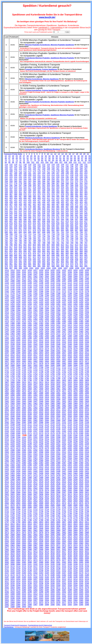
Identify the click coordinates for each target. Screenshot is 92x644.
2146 (58, 429)
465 (48, 205)
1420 (24, 327)
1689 (18, 365)
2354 (47, 459)
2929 (76, 539)
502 (53, 209)
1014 (18, 270)
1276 (58, 306)
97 (17, 162)
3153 (70, 571)
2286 (87, 448)
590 (44, 220)
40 (71, 156)
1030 (24, 272)
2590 (24, 492)
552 (34, 215)
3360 (53, 600)
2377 (7, 463)
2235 (53, 442)
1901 (30, 395)
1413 (70, 325)
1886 (30, 393)
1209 (18, 298)
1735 (24, 372)
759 (77, 239)
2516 (30, 482)
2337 (35, 456)
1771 (58, 376)
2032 (7, 414)
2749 (76, 514)
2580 (53, 490)
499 (39, 209)
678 (34, 230)
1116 (87, 283)
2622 (35, 497)
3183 (70, 575)
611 (58, 222)
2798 (13, 522)
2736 (87, 511)
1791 (87, 378)
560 (72, 215)
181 (67, 171)
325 (67, 188)
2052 (35, 416)
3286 (58, 590)
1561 (58, 346)
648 (62, 226)
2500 (24, 480)
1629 (18, 357)
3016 (58, 552)
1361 (30, 319)
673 (11, 230)
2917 (7, 539)
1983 (70, 406)
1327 (7, 315)
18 (77, 154)
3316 (58, 594)
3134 (47, 569)
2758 (41, 516)
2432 (64, 469)
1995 (53, 408)
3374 (47, 602)
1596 (87, 351)
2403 (70, 465)
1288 (41, 308)
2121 (87, 425)
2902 (7, 537)
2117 (64, 425)
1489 (76, 336)
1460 (81, 332)
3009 (18, 552)
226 (25, 177)
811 (67, 245)
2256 (87, 444)
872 (16, 253)
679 (39, 230)
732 (34, 236)
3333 (70, 596)
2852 (64, 528)
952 (53, 262)
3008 (13, 552)
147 (77, 167)
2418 (70, 467)
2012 (64, 410)
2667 (35, 503)
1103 (13, 283)
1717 (7, 370)
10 (48, 154)
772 (53, 241)
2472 (35, 476)
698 (44, 232)
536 (44, 213)
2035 (24, 414)
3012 (35, 552)
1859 (47, 389)
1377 (35, 321)
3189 (18, 577)
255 (77, 179)
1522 (7, 342)
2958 (70, 543)
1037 (64, 272)
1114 (76, 283)
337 (39, 190)
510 (6, 211)
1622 (64, 355)
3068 (13, 560)
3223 (41, 581)
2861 (30, 531)
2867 (64, 531)
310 (81, 186)
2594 (47, 492)
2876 (30, 533)
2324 (47, 454)
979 (11, 266)
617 (86, 222)
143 (58, 167)
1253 (13, 304)
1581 (87, 349)
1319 (47, 313)
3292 (7, 592)
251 (58, 179)
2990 (81, 547)
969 (48, 264)
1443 (70, 330)
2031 (87, 412)
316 (25, 188)
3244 (76, 583)
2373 (70, 461)
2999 (47, 550)
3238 (41, 583)
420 (6, 200)
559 (67, 215)
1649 (47, 359)
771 (48, 241)
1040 (81, 272)
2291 (30, 450)
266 (44, 181)
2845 (24, 528)
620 (16, 224)
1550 (81, 344)
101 (33, 162)
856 (25, 251)
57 (46, 158)
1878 (70, 391)
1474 (76, 334)
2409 (18, 467)
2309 (47, 452)
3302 (64, 592)
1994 (47, 408)
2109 (18, 425)
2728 (41, 511)
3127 (7, 569)
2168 (13, 433)
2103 (70, 423)
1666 (58, 361)
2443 (41, 471)
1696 (58, 365)
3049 (76, 556)
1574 (47, 349)
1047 (35, 275)
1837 (7, 387)
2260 (24, 446)
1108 (41, 283)
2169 (18, 433)
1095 (53, 281)
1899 (18, 395)
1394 (47, 323)
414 (62, 198)
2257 (7, 446)
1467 (35, 334)
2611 (58, 495)
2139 (18, 429)
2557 (7, 488)
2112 (35, 425)
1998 (70, 408)
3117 (35, 566)
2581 (58, 490)
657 (20, 228)
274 (81, 181)
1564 (76, 346)
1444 (76, 330)
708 (6, 234)
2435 (81, 469)
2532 (35, 484)
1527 (35, 342)
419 (86, 198)
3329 (47, 596)
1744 (76, 372)
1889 (47, 393)
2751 (87, 514)
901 (67, 255)
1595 (81, 351)
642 (34, 226)
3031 (58, 554)
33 (46, 156)
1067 (64, 277)
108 (66, 162)
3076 (58, 560)
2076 (87, 418)
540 (62, 213)
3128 (13, 569)
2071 (58, 418)
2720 (81, 509)
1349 (47, 317)
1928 (13, 399)
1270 (24, 306)
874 (25, 253)
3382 (7, 605)
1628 (13, 357)
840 (34, 249)
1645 (24, 359)
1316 (30, 313)
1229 (47, 300)
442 (25, 203)
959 (86, 262)
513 (20, 211)
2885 (81, 533)
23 (9, 156)
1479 (18, 336)
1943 (13, 401)
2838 (70, 526)
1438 (41, 330)
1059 (18, 277)
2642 (64, 499)
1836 (87, 385)
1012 (7, 270)
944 (16, 262)
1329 (18, 315)
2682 (35, 505)
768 (34, 241)
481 (39, 207)
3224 (47, 581)
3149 (47, 571)
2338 (41, 456)
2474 (47, 476)
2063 (13, 418)
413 (58, 198)
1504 (76, 338)
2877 (35, 533)
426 (34, 200)
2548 (41, 486)
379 (67, 194)
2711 (30, 509)
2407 (7, 467)
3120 (53, 566)
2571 (87, 488)
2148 (70, 429)
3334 (76, 596)
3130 (24, 569)
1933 (41, 399)
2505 (53, 480)
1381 (58, 321)
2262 (35, 446)
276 (6, 184)
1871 (30, 391)
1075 (24, 279)
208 (25, 175)
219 (77, 175)
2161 (58, 431)
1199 (47, 296)
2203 (41, 437)
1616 (30, 355)
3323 (13, 596)
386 (16, 196)
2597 (64, 492)
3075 (53, 560)
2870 (81, 531)
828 (62, 247)
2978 (13, 547)
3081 (87, 560)
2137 (7, 429)
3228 (70, 581)
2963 (13, 545)
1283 (13, 308)
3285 (53, 590)
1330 (24, 315)
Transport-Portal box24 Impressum (15, 625)
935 (58, 260)
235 (67, 177)
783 (20, 243)
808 (53, 245)
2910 (53, 537)
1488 (70, 336)
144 (62, 167)
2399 (47, 465)
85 (60, 160)
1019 (47, 270)
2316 (87, 452)
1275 (53, 306)
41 (75, 156)
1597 (7, 353)
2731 (58, 511)
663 (48, 228)
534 (34, 213)
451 (67, 203)
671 (86, 228)
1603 (41, 353)
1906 (58, 395)
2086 (58, 420)
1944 (18, 401)
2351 (30, 459)
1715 (81, 368)
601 (11, 222)
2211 (87, 437)
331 (11, 190)
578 (72, 217)
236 (72, 177)
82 (49, 160)
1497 (35, 338)
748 (25, 239)
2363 (13, 461)
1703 (13, 368)
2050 (24, 416)
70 (6, 160)
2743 (41, 514)
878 (44, 253)
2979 (18, 547)
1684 (76, 363)
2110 (24, 425)
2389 (76, 463)
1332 (35, 315)
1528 (41, 342)
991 (67, 266)
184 (81, 171)
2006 (30, 410)
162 (62, 169)
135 (20, 167)
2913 (70, 537)
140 (44, 167)
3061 (58, 558)
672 (6, 230)
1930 (24, 399)
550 (25, 215)
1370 (81, 319)
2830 (24, 526)
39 (68, 156)
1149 (18, 289)
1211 (30, 298)
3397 (7, 607)
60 (57, 158)
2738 (13, 514)
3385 (24, 605)
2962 (7, 545)
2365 (24, 461)
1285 (24, 308)
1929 (18, 399)
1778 (13, 378)
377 (58, 194)
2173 (41, 433)
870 (6, 253)
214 (53, 175)
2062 (7, 418)
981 (20, 266)
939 (77, 260)
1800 (53, 380)
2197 (7, 437)
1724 (47, 370)
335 (30, 190)
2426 (30, 469)
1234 (76, 300)
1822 (7, 385)
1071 (87, 277)
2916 (87, 537)
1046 (30, 275)
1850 (81, 387)
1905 (53, 395)
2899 (76, 535)
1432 (7, 330)
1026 (87, 270)
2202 (35, 437)
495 (20, 209)
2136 (87, 427)
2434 (76, 469)
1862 (64, 389)
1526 (30, 342)
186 (6, 173)
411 (48, 198)
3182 (64, 575)
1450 (24, 332)
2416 (58, 467)
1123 (41, 285)
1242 (35, 302)
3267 (35, 588)
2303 (13, 452)
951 (48, 262)
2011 (58, 410)
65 (75, 158)
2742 (35, 514)
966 (34, 264)
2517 (35, 482)
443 (30, 203)
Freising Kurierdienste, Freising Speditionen (41, 69)
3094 (76, 562)
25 (17, 156)
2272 (7, 448)
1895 (81, 393)
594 (62, 220)
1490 (81, 336)
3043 (41, 556)
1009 (77, 268)
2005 (24, 410)
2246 (30, 444)
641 (30, 226)
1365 (53, 319)
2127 (35, 427)
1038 (70, 272)
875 (30, 253)
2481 (87, 476)
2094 (18, 423)
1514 (47, 340)
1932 (35, 399)
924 (6, 260)
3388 (41, 605)
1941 (87, 399)
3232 (7, 583)
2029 (76, 412)
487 (67, 207)
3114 (18, 566)
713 (30, 234)
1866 (87, 389)
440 (16, 203)
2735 (81, 511)
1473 (70, 334)
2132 (64, 427)
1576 (58, 349)
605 (30, 222)
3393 (70, 605)
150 (6, 169)
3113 (13, 566)
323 (58, 188)
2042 (64, 414)
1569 (18, 349)
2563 (41, 488)
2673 (70, 503)
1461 (87, 332)
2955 (53, 543)
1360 (24, 319)
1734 (18, 372)
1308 (70, 310)
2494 (76, 478)
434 (72, 200)
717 (48, 234)
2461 (58, 473)
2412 (35, 467)
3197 (64, 577)
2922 (35, 539)
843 (48, 249)
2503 (41, 480)
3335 (81, 596)
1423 (41, 327)
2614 (76, 495)
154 (25, 169)
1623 (70, 355)
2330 (81, 454)
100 (28, 162)
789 (48, 243)
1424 (47, 327)
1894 (76, 393)
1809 (18, 382)
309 (77, 186)
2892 (35, 535)
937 (67, 260)
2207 (64, 437)
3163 (41, 573)
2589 (18, 492)
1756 (58, 374)
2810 (81, 522)
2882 (64, 533)
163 (67, 169)
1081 (58, 279)
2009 (47, 410)
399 (77, 196)
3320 (81, 594)
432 (62, 200)
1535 (81, 342)
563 (86, 215)
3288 (70, 590)
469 (67, 205)
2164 (76, 431)
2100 (53, 423)
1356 (87, 317)
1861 (58, 389)
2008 (41, 410)
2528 (13, 484)
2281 (58, 448)
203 (86, 173)
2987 (64, 547)
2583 (70, 490)
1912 (7, 397)
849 (77, 249)
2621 (30, 497)
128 (72, 164)
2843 (13, 528)
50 (20, 158)
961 (11, 264)
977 (86, 264)
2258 (13, 446)
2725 (24, 511)
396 (62, 196)
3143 (13, 571)
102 (37, 162)
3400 (24, 607)
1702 (7, 368)
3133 (41, 569)
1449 (18, 332)
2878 (41, 533)
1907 (64, 395)
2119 (76, 425)
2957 (64, 543)
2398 (41, 465)
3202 (7, 579)
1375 (24, 321)
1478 (13, 336)
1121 (30, 285)
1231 (58, 300)
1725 (53, 370)
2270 (81, 446)
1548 (70, 344)
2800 (24, 522)
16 (70, 154)
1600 (24, 353)
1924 (76, 397)
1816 (58, 382)
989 (58, 266)
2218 (41, 440)
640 (25, 226)
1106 (30, 283)
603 (20, 222)
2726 (30, 511)
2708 (13, 509)
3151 (58, 571)
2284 (76, 448)
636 (6, 226)
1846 (58, 387)
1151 (30, 289)
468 (62, 205)
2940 (53, 541)
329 (86, 188)
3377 (64, 602)
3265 (24, 588)
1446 (87, 330)
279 (20, 184)
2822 (64, 524)
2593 (41, 492)
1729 (76, 370)
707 (86, 232)
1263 (70, 304)
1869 (18, 391)
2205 (53, 437)
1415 (81, 325)
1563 (70, 346)
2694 (18, 507)
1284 (18, 308)
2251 (58, 444)
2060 (81, 416)
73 (17, 160)
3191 (30, 577)
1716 (87, 368)
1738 (41, 372)
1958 (13, 404)
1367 (64, 319)
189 (20, 173)
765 (20, 241)
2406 (87, 465)
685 (67, 230)
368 (16, 194)
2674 (76, 503)
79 (39, 160)
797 (86, 243)
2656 (58, 501)
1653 (70, 359)
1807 (7, 382)
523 (67, 211)
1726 (58, 370)
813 (77, 245)
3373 (41, 602)
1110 (53, 283)
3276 (87, 588)
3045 (53, 556)
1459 (76, 332)
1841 (30, 387)
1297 (7, 310)
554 (44, 215)
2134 (76, 427)
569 (30, 217)
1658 (13, 361)
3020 (81, 552)
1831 (58, 385)
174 (34, 171)
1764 (18, 376)
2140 (24, 429)
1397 (64, 323)
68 (86, 158)
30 (35, 156)
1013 (13, 270)
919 (67, 258)
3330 (53, 596)
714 (34, 234)
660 (34, 228)
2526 (87, 482)
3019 (76, 552)
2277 (35, 448)
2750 (81, 514)
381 (77, 194)
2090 (81, 420)
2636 (30, 499)
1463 (13, 334)
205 (11, 175)
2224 (76, 440)
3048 (70, 556)
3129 (18, 569)
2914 (76, 537)
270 (62, 181)
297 (20, 186)
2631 (87, 497)
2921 (30, 539)
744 (6, 239)
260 (16, 181)
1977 (35, 406)
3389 (47, 605)
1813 (41, 382)
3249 (18, 586)
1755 (53, 374)
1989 (18, 408)
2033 (13, 414)
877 (39, 253)
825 (48, 247)
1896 (87, 393)
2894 (47, 535)
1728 (70, 370)
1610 (81, 353)
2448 (70, 471)
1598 (13, 353)
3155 (81, 571)
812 (72, 245)
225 (20, 177)
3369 (18, 602)
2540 (81, 484)
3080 (81, 560)
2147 (64, 429)
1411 (58, 325)
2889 (18, 535)
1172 (64, 291)
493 (11, 209)
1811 (30, 382)
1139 (47, 287)
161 (58, 169)
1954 (76, 401)
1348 (41, 317)
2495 (81, 478)
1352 (64, 317)
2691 (87, 505)
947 (30, 262)
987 (48, 266)
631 (67, 224)
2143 (41, 429)
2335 (24, 456)
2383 (41, 463)
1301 (30, 310)
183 (77, 171)
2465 (81, 473)
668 (72, 228)
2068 (41, 418)
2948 (13, 543)
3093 (70, 562)
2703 (70, 507)
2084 (47, 420)
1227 (35, 300)
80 (42, 160)
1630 (24, 357)
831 (77, 247)
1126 (58, 285)
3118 (41, 566)
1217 (64, 298)
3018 (70, 552)
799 (11, 245)
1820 (81, 382)
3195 (53, 577)
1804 (76, 380)
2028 (70, 412)
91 (82, 160)
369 (20, 194)
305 (58, 186)
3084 (18, 562)
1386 (87, 321)
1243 (41, 302)
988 (53, 266)
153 (20, 169)
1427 (64, 327)
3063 (70, 558)
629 (58, 224)
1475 (81, 334)
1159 (76, 289)
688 (81, 230)
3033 (70, 554)
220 (81, 175)
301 (39, 186)
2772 (35, 518)
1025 (81, 270)
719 (58, 234)
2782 (7, 520)
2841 (87, 526)
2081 (30, 420)
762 (6, 241)
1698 (70, 365)
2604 (18, 495)
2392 (7, 465)
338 (44, 190)
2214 (18, 440)
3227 (64, 581)
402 (6, 198)
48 (13, 158)
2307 (35, 452)
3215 (81, 579)
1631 (30, 357)
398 (72, 196)
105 (51, 162)
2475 (53, 476)
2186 (30, 435)
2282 (64, 448)
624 (34, 224)
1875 (53, 391)
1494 (18, 338)
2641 (58, 499)
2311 (58, 452)
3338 (13, 598)
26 (20, 156)
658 (25, 228)
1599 (18, 353)
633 (77, 224)
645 (48, 226)
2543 (13, 486)
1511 (30, 340)
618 (6, 224)
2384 (47, 463)
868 (81, 251)
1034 (47, 272)
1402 (7, 325)
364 (81, 192)
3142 (7, 571)
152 (16, 169)
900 (62, 255)
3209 (47, 579)
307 (67, 186)
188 (16, 173)
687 (77, 230)
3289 (76, 590)
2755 (24, 516)
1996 (58, 408)
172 (25, 171)
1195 (24, 296)
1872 (35, 391)
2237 (64, 442)
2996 (30, 550)
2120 (81, 425)
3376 (58, 602)
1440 (53, 330)
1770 (53, 376)
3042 (35, 556)
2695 (24, 507)
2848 (41, 528)
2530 (24, 484)
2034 (18, 414)
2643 (70, 499)
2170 (24, 433)
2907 (35, 537)
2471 (30, 476)
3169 (76, 573)
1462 (7, 334)
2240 (81, 442)
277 (11, 184)
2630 (81, 497)
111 (80, 162)
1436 (30, 330)
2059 (76, 416)
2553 (70, 486)
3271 (58, 588)
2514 (18, 482)
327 (77, 188)
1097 (64, 281)
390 (34, 196)
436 (81, 200)
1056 (87, 275)
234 (62, 177)
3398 (13, 607)
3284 (47, 590)
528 (6, 213)
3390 (53, 605)
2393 (13, 465)
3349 (76, 598)
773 (58, 241)
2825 (81, 524)
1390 (24, 323)
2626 (58, 497)
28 (28, 156)
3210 (53, 579)
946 (25, 262)
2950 (24, 543)
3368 (13, 602)
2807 (64, 522)
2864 (47, 531)
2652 (35, 501)
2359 (76, 459)
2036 (30, 414)
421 (11, 200)
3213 (70, 579)
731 (30, 236)
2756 (30, 516)
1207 (7, 298)
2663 (13, 503)
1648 (41, 359)
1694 (47, 365)
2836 (58, 526)
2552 (64, 486)
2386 (58, 463)
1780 (24, 378)
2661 (87, 501)
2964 (18, 545)
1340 (81, 315)
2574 (18, 490)
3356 (30, 600)
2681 (30, 505)
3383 (13, 605)
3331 (58, 596)
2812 (7, 524)
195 (48, 173)
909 (20, 258)
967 (39, 264)
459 (20, 205)
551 (30, 215)
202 (81, 173)
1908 (70, 395)
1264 (76, 304)
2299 (76, 450)
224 (16, 177)
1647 (35, 359)
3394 (76, 605)
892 (25, 255)
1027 (7, 272)
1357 (7, 319)
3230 (81, 581)
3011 (30, 552)
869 (86, 251)
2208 (70, 437)
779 (86, 241)
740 (72, 236)
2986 (58, 547)
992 (72, 266)
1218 (70, 298)
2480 (81, 476)
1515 (53, 340)
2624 (47, 497)
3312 (35, 594)
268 (53, 181)
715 (39, 234)
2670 (53, 503)
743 (86, 236)
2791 (58, 520)
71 (9, 160)
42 (79, 156)
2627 (64, 497)
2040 (53, 414)
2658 (70, 501)
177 (48, 171)
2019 (18, 412)
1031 (30, 272)
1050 (53, 275)
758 (72, 239)
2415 (53, 467)
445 (39, 203)
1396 (58, 323)
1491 (87, 336)
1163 (13, 291)
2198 (13, 437)
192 (34, 173)
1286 (30, 308)
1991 (30, 408)
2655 (53, 501)
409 (39, 198)
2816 (30, 524)
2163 (70, 431)
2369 (47, 461)
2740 (24, 514)
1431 (87, 327)
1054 (76, 275)
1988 (13, 408)
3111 (87, 564)
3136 (58, 569)
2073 (70, 418)
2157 (35, 431)
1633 (41, 357)
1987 (7, 408)
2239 (76, 442)
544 (81, 213)
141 (48, 167)
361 (67, 192)
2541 (87, 484)
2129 (47, 427)
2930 (81, 539)
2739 (18, 514)
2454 (18, 473)
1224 (18, 300)
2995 (24, 550)
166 (81, 169)
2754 (18, 516)
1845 (53, 387)
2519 (47, 482)
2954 (47, 543)
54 (35, 158)
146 (72, 167)
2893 (41, 535)
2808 (70, 522)
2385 (53, 463)
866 (72, 251)
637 (11, 226)
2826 (87, 524)
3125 (81, 566)
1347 (35, 317)
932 (44, 260)
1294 (76, 308)
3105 (53, 564)
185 (86, 171)
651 (77, 226)
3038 (13, 556)
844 (53, 249)
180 (62, 171)
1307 (64, 310)
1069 (76, 277)
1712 (64, 368)
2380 (24, 463)
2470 (24, 476)
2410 (24, 467)
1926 (87, 397)
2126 (30, 427)
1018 (41, 270)
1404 (18, 325)
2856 (87, 528)
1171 (58, 291)
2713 (41, 509)
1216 (58, 298)
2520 (53, 482)
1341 (87, 315)
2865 (53, 531)
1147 (7, 289)
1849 (76, 387)
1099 (76, 281)
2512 (7, 482)
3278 (13, 590)
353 (30, 192)
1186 (58, 294)
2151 (87, 429)
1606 (58, 353)
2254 (76, 444)
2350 (24, 459)
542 (72, 213)
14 (63, 154)
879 (48, 253)
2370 (53, 461)
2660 (81, 501)
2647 (7, 501)
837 (20, 249)
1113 (70, 283)
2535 (53, 484)
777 (77, 241)
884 (72, 253)
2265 (53, 446)
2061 (87, 416)
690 (6, 232)
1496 (30, 338)
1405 (24, 325)
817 (11, 247)
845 (58, 249)
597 (77, 220)
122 (44, 164)
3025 (24, 554)
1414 (76, 325)
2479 (76, 476)
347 (86, 190)
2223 (70, 440)
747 (20, 239)
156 (34, 169)
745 (11, 239)
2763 (70, 516)
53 (31, 158)
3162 (35, 573)
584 (16, 220)
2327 (64, 454)
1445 (81, 330)
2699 (47, 507)
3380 (81, 602)
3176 (30, 575)
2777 (64, 518)
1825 (24, 385)
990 (62, 266)
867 (77, 251)
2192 (64, 435)
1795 (24, 380)
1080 (53, 279)
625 (39, 224)
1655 (81, 359)
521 (58, 211)
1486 (58, 336)
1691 (30, 365)
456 (6, 205)
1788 (70, 378)
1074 (18, 279)
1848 (70, 387)
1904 (47, 395)
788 (44, 243)
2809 (76, 522)
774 (62, 241)
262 (25, 181)
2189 (47, 435)
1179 (18, 294)
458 (16, 205)
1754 (47, 374)
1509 (18, 340)
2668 (41, 503)
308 (72, 186)
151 (11, 169)
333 (20, 190)
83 (53, 160)
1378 (41, 321)
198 (62, 173)
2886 (87, 533)
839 (30, 249)
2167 (7, 433)
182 (72, 171)
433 (67, 200)
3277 (7, 590)
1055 (81, 275)
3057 (35, 558)
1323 (70, 313)
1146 (87, 287)
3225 (53, 581)
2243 (13, 444)
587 (30, 220)
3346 (58, 598)
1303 (41, 310)
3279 (18, 590)
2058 (70, 416)
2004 (18, 410)
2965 (24, 545)
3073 (41, 560)
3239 (47, 583)
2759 (47, 516)
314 (16, 188)
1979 (47, 406)
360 (62, 192)
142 (53, 167)
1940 (81, 399)
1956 (87, 401)
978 (6, 266)
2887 (7, 535)
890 (16, 255)
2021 (30, 412)
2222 (64, 440)
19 (81, 154)
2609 (47, 495)
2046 (87, 414)
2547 (35, 486)
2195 (81, 435)
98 (20, 162)
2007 (35, 410)
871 (11, 253)
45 (90, 156)
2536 (58, 484)
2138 (13, 429)
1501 (58, 338)
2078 (13, 420)
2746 (58, 514)
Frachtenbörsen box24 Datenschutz (40, 625)
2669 (47, 503)
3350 (81, 598)
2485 (24, 478)
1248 (70, 302)
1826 (30, 385)
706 (81, 232)
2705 (81, 507)
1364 (47, 319)
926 (16, 260)
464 (44, 205)
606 (34, 222)
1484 (47, 336)
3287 (64, 590)
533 (30, 213)
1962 (35, 404)
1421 (30, 327)
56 (42, 158)
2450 (81, 471)
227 (30, 177)
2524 (76, 482)
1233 (70, 300)
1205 (81, 296)
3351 (87, 598)
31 (39, 156)
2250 (53, 444)
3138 (70, 569)
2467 (7, 476)
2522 (64, 482)
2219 (47, 440)
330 (6, 190)
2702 (64, 507)
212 (44, 175)
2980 (24, 547)
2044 (76, 414)
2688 (70, 505)
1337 (64, 315)
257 (86, 179)
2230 (24, 442)
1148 (13, 289)
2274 (18, 448)
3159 (18, 573)
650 (72, 226)
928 (25, 260)
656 (16, 228)
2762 (64, 516)
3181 (58, 575)
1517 (64, 340)
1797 (35, 380)
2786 (30, 520)
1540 (24, 344)
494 (16, 209)
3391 (58, 605)
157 (39, 169)
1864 (76, 389)
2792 (64, 520)
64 (71, 158)
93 (90, 160)
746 (16, 239)
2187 (35, 435)
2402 (64, 465)
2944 (76, 541)
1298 (13, 310)
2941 (58, 541)
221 (86, 175)
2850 (53, 528)
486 (62, 207)
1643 (13, 359)
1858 (41, 389)
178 (53, 171)
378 (62, 194)
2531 (30, 484)
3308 (13, 594)
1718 (13, 370)
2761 (58, 516)
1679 (47, 363)
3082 (7, 562)
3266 (30, 588)
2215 (24, 440)
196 (53, 173)
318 (34, 188)
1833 (70, 385)
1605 (53, 353)
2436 (87, 469)
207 (20, 175)
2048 (13, 416)
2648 (13, 501)
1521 (87, 340)
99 (24, 162)
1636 (58, 357)
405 (20, 198)
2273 (13, 448)
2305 (24, 452)
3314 (47, 594)
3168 (70, 573)
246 (34, 179)
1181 (30, 294)
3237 (35, 583)
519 (48, 211)
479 (30, 207)
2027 (64, 412)
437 (86, 200)
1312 (7, 313)
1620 (53, 355)
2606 (30, 495)
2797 (7, 522)
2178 (70, 433)
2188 (41, 435)
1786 (58, 378)
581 (86, 217)
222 (6, 177)
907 (11, 258)
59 (53, 158)
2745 (53, 514)
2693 (13, 507)
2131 (58, 427)
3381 (87, 602)
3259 (76, 586)
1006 (60, 268)
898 (53, 255)
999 (20, 268)
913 (39, 258)
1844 (47, 387)
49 (17, 158)
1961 (30, 404)
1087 (7, 281)
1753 (41, 374)
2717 (64, 509)
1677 (35, 363)
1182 (35, 294)
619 (11, 224)
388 (25, 196)
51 (24, 158)
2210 (81, 437)
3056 (30, 558)
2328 (70, 454)
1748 (13, 374)
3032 (64, 554)
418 (81, 198)
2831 (30, 526)
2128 (41, 427)
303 (48, 186)
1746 (87, 372)
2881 (58, 533)
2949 (18, 543)
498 (34, 209)
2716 (58, 509)
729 (20, 236)
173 (30, 171)
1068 (70, 277)
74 (20, 160)
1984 (76, 406)
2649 (18, 501)
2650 (24, 501)
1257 (35, 304)
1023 (70, 270)
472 (81, 205)
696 (34, 232)
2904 (18, 537)
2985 (53, 547)
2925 (53, 539)
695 (30, 232)
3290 (81, 590)
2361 (87, 459)
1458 (70, 332)
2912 (64, 537)
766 (25, 241)
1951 (58, 401)
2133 (70, 427)
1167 (35, 291)
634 (81, 224)
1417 (7, 327)
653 (86, 226)
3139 (76, 569)
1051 (58, 275)
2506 (58, 480)
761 (86, 239)
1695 (53, 365)
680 (44, 230)
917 (58, 258)
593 (58, 220)
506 (72, 209)
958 (81, 262)
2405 (81, 465)
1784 (47, 378)
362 (72, 192)
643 (39, 226)
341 (58, 190)
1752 (35, 374)
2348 (13, 459)
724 (81, 234)
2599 (76, 492)
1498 (41, 338)
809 (58, 245)
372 (34, 194)
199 (67, 173)
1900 (24, 395)
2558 (13, 488)
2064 (18, 418)
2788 (41, 520)
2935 (24, 541)
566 (16, 217)
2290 (24, 450)
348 (6, 192)
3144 (18, 571)
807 (48, 245)
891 (20, 255)
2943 (70, 541)
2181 (87, 433)
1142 (64, 287)
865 (67, 251)
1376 (30, 321)
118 (25, 164)
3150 (53, 571)
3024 (18, 554)
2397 (35, 465)
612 (62, 222)
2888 (13, 535)
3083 (13, 562)
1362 (35, 319)
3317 (64, 594)
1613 (13, 355)
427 (39, 200)
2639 (47, 499)
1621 (58, 355)
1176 (87, 291)
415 (67, 198)
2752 (7, 516)
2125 (24, 427)
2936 (30, 541)
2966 (30, 545)
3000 (53, 550)
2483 (13, 478)
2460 (53, 473)
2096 (30, 423)
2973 (70, 545)
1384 (76, 321)
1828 (41, 385)
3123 (70, 566)
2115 (53, 425)
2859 (18, 531)
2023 (41, 412)
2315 (81, 452)
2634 (18, 499)
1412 (64, 325)
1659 (18, 361)
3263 (13, 588)
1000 (26, 268)
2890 (24, 535)
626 (44, 224)
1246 (58, 302)
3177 (35, 575)
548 (16, 215)
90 (79, 160)
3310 (24, 594)
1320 (53, 313)
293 (86, 184)
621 (20, 224)
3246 (87, 583)
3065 (81, 558)
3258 (70, 586)
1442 (64, 330)
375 (48, 194)
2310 (53, 452)
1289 (47, 308)
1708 (41, 368)
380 (72, 194)
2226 (87, 440)
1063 (41, 277)
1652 (64, 359)
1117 (7, 285)
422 (16, 200)
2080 (24, 420)
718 (53, 234)
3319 (76, 594)
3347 (64, 598)
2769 (18, 518)
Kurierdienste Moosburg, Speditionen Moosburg (43, 149)
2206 (58, 437)
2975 (81, 545)
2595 (53, 492)
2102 (64, 423)
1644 (18, 359)
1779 (18, 378)
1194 (18, 296)
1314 (18, 313)
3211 (58, 579)
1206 (87, 296)
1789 (76, 378)
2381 (30, 463)
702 (62, 232)
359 (58, 192)
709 (11, 234)
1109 (47, 283)
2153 (13, 431)
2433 (70, 469)
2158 (41, 431)
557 (58, 215)
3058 (41, 558)
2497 (7, 480)
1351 (58, 317)
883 (67, 253)
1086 (87, 279)
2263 (41, 446)
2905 (24, 537)
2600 (81, 492)
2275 (24, 448)
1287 (35, 308)
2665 (24, 503)
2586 (87, 490)
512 (16, 211)
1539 (18, 344)
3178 (41, 575)
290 (72, 184)
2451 (87, 471)
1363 (41, 319)
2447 (64, 471)
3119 (47, 566)
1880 (81, 391)
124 (53, 164)
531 (20, 213)
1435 (24, 330)
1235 (81, 300)
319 (39, 188)
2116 (58, 425)
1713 (70, 368)
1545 (53, 344)
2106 (87, 423)
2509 (76, 480)
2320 (24, 454)
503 (58, 209)
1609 (76, 353)
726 (6, 236)
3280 (24, 590)
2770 (24, 518)
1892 (64, 393)
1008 (71, 268)
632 (72, 224)
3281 (30, 590)
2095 (24, 423)
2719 (76, 509)
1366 (58, 319)
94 (6, 162)
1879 (76, 391)
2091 (87, 420)
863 (58, 251)
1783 (41, 378)
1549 (76, 344)
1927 (7, 399)
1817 (64, 382)
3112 (7, 566)
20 (84, 154)
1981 (58, 406)
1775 (81, 376)
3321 (87, 594)
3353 (13, 600)
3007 (7, 552)
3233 (13, 583)
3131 (30, 569)
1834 (76, 385)
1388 (13, 323)
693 (20, 232)
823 (39, 247)
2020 (24, 412)
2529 (18, 484)
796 (81, 243)
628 (53, 224)
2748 (70, 514)
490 (81, 207)
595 (67, 220)
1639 (76, 357)
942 (6, 262)
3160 (24, 573)
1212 (35, 298)
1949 (47, 401)
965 (30, 264)
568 (25, 217)
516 (34, 211)
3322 (7, 596)
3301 (58, 592)
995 (86, 266)
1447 (7, 332)
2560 (24, 488)
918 (62, 258)
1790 (81, 378)
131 (86, 164)
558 (62, 215)
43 (82, 156)
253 (67, 179)
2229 (18, 442)
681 (48, 230)
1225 (24, 300)
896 (44, 255)
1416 (87, 325)
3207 (35, 579)
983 (30, 266)
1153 (41, 289)
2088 (70, 420)
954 (62, 262)
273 (77, 181)
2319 (18, 454)
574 (53, 217)
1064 (47, 277)
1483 (41, 336)
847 (67, 249)
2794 (76, 520)
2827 (7, 526)
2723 (13, 511)
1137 (35, 287)
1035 (53, 272)
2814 (18, 524)
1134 (18, 287)
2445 (53, 471)
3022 (7, 554)
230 (44, 177)
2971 (58, 545)
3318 (70, 594)
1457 (64, 332)
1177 (7, 294)
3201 (87, 577)
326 (72, 188)
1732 (7, 372)
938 (72, 260)
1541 (30, 344)
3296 (30, 592)
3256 (58, 586)
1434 (18, 330)
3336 (87, 596)
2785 (24, 520)
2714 (47, 509)
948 (34, 262)
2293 (41, 450)
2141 (30, 429)
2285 (81, 448)
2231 (30, 442)
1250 (81, 302)
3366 (87, 600)
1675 (24, 363)
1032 (35, 272)
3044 (47, 556)
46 (6, 158)
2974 (76, 545)
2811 (87, 522)
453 (77, 203)
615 (77, 222)
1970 (81, 404)
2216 (30, 440)
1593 (70, 351)
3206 (30, 579)
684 (62, 230)
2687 (64, 505)
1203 (70, 296)
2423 (13, 469)
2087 (64, 420)
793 (67, 243)
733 (39, 236)
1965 (53, 404)
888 (6, 255)
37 (60, 156)
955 (67, 262)
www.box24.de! (47, 17)
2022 (35, 412)
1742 (64, 372)
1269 (18, 306)
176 (44, 171)
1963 (41, 404)
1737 (35, 372)
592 (53, 220)
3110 (81, 564)
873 (20, 253)
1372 (7, 321)
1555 (24, 346)
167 (86, 169)
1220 (81, 298)
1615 (24, 355)
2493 (70, 478)
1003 (43, 268)
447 (48, 203)
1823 (13, 385)
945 (20, 262)
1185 (53, 294)
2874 (18, 533)
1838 (13, 387)
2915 (81, 537)
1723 (41, 370)
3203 (13, 579)
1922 (64, 397)
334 (25, 190)
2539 (76, 484)
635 (86, 224)
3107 (64, 564)
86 (64, 160)
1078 (41, 279)
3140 (81, 569)
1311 (87, 310)
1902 (35, 395)
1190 (81, 294)
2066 (30, 418)
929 (30, 260)
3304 (76, 592)
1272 (35, 306)
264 (34, 181)
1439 (47, 330)
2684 (47, 505)
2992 (7, 550)
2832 (35, 526)
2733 (70, 511)
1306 (58, 310)
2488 (41, 478)
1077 (35, 279)
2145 (53, 429)
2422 (7, 469)
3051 (87, 556)
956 (72, 262)
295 (11, 186)
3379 (76, 602)
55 (39, 158)
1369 (76, 319)
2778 (70, 518)
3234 (18, 583)
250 (53, 179)
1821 (87, 382)
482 (44, 207)
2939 (47, 541)
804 (34, 245)
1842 (35, 387)
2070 (53, 418)
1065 (53, 277)
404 (16, 198)
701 (58, 232)
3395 (81, 605)
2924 (47, 539)
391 (39, 196)
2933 (13, 541)
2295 (53, 450)
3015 (53, 552)
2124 (18, 427)
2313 (70, 452)
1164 (18, 291)
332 (16, 190)
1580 (81, 349)
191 (30, 173)
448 (53, 203)
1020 (53, 270)
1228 (41, 300)
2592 (35, 492)
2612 (64, 495)
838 (25, 249)
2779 (76, 518)
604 (25, 222)
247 (39, 179)
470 (72, 205)
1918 (41, 397)
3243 (70, 583)
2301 (87, 450)
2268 (70, 446)
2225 (81, 440)
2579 (47, 490)
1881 (87, 391)
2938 (41, 541)
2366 (30, 461)
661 (39, 228)
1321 (58, 313)
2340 (53, 456)
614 (72, 222)
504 (62, 209)
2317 (7, 454)
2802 (35, 522)
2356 (58, 459)
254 (72, 179)
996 (6, 268)
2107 (7, 425)
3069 (18, 560)
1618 (41, 355)
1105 (24, 283)
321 (48, 188)
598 (81, 220)
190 (25, 173)
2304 (18, 452)
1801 (58, 380)
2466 (87, 473)
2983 (41, 547)
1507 (7, 340)
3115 (24, 566)
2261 (30, 446)
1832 (64, 385)
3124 (76, 566)
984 (34, 266)
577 (67, 217)
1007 (66, 268)
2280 (53, 448)
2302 (7, 452)
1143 (70, 287)
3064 (76, 558)
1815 (53, 382)
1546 (58, 344)
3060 (53, 558)
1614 (18, 355)
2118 (70, 425)
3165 (53, 573)
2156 (30, 431)
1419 (18, 327)
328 (81, 188)
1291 (58, 308)
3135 (53, 569)
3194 (47, 577)
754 (53, 239)
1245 (53, 302)
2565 (53, 488)
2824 (76, 524)
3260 (81, 586)
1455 (53, 332)
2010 (53, 410)
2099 (47, 423)
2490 (53, 478)
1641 (87, 357)
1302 (35, 310)
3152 (64, 571)
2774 (47, 518)
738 (62, 236)
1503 (70, 338)
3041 (30, 556)
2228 (13, 442)
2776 (58, 518)
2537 (64, 484)
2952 (35, 543)
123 (48, 164)
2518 (41, 482)
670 (81, 228)
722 (72, 234)
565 (11, 217)
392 (44, 196)
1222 (7, 300)
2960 (81, 543)
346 (81, 190)
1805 (81, 380)
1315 (24, 313)
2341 (58, 456)
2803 (41, 522)
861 (48, 251)
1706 (30, 368)
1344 (18, 317)
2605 (24, 495)
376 (53, 194)
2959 (76, 543)
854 (16, 251)
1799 (47, 380)
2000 (81, 408)
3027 (35, 554)
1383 (70, 321)
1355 (81, 317)
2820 (53, 524)
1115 (81, 283)
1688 (13, 365)
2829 (18, 526)
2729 (47, 511)
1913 (13, 397)
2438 (13, 471)
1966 (58, 404)
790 (53, 243)
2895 (53, 535)
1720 (24, 370)
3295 (24, 592)
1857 (35, 389)
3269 (47, 588)
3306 (87, 592)
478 (25, 207)
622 (25, 224)
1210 (24, 298)
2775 (53, 518)
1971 (87, 404)
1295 (81, 308)
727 (11, 236)
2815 (24, 524)
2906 (30, 537)
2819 (47, 524)
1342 (7, 317)
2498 (13, 480)
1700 (81, 365)
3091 (58, 562)
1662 (35, 361)
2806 (58, 522)
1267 (7, 306)
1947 (35, 401)
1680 (53, 363)
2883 (70, 533)
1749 (18, 374)
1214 (47, 298)
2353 (41, 459)
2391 (87, 463)
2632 (7, 499)
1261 (58, 304)
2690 (81, 505)
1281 (87, 306)
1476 (87, 334)
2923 (41, 539)
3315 (53, 594)
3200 (81, 577)
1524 (18, 342)
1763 (13, 376)
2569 (76, 488)
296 (16, 186)
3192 (35, 577)
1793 (13, 380)
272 (72, 181)
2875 (24, 533)
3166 (58, 573)
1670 (81, 361)
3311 (30, 594)
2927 (64, 539)
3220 (24, 581)
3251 (30, 586)
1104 (18, 283)
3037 (7, 556)
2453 (13, 473)
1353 (70, 317)
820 (25, 247)
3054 (18, 558)
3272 (64, 588)
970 (53, 264)
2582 (64, 490)
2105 (81, 423)
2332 (7, 456)
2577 (35, 490)
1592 (64, 351)
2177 (64, 433)
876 (34, 253)
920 (72, 258)
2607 (35, 495)
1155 (53, 289)
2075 (81, 418)
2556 (87, 486)
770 (44, 241)
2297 (64, 450)
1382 (64, 321)
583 (11, 220)
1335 (53, 315)
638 (16, 226)
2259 (18, 446)
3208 (41, 579)
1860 (53, 389)
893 (30, 255)
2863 (41, 531)
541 (67, 213)
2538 (70, 484)
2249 (47, 444)
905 (86, 255)
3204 (18, 579)
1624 (76, 355)
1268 (13, 306)
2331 (87, 454)
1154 (47, 289)
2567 (64, 488)
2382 (35, 463)
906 (6, 258)
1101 (87, 281)
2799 (18, 522)
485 (58, 207)
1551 (87, 344)
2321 (30, 454)
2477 (64, 476)
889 (11, 255)
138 (34, 167)
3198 (70, 577)
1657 (7, 361)
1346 (30, 317)
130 (81, 164)
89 (75, 160)
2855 (81, 528)
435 (77, 200)
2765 (81, 516)
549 (20, 215)
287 (58, 184)
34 (49, 156)
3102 (35, 564)
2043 (70, 414)
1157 (64, 289)
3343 (41, 598)
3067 (7, 560)
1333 (41, 315)
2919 (18, 539)
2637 (35, 499)
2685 (53, 505)
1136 (30, 287)
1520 (81, 340)
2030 (81, 412)
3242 (64, 583)
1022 (64, 270)
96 (13, 162)
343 (67, 190)
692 (16, 232)
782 (16, 243)
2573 (13, 490)
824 (44, 247)
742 (81, 236)
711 (20, 234)
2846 (30, 528)
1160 (81, 289)
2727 (35, 511)
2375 (81, 461)
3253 (41, 586)
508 (81, 209)
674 (16, 230)
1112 (64, 283)
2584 (76, 490)
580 (81, 217)
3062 (64, 558)
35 (53, 156)
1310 (81, 310)
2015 (81, 410)
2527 (7, 484)
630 (62, 224)
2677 (7, 505)
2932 (7, 541)
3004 (76, 550)
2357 (64, 459)
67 (82, 158)
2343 (70, 456)
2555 (81, 486)
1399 (76, 323)
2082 (35, 420)
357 (48, 192)
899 (58, 255)
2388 (70, 463)
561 (77, 215)
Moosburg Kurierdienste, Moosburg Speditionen (43, 138)
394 (53, 196)
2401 (58, 465)
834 (6, 249)
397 (67, 196)
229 (39, 177)
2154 (18, 431)
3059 (47, 558)
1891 (58, 393)
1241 (30, 302)
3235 (24, 583)
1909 (76, 395)
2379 (18, 463)
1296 (87, 308)
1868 (13, 391)
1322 (64, 313)
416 (72, 198)
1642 (7, 359)
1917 (35, 397)
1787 (64, 378)
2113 (41, 425)
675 (20, 230)
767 (30, 241)
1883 (13, 393)
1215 (53, 298)
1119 (18, 285)
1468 (41, 334)
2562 (35, 488)
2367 (35, 461)
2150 (81, 429)
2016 (87, 410)
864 (62, 251)
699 (48, 232)
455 (86, 203)
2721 (87, 509)
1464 (18, 334)
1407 (35, 325)
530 (16, 213)
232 (53, 177)
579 (77, 217)
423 (20, 200)
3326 (30, 596)
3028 (41, 554)
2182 (7, 435)
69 (90, 158)
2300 (81, 450)
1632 (35, 357)
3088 (41, 562)
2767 (7, 518)
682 (53, 230)
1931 (30, 399)
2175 (53, 433)
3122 (64, 566)
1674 (18, 363)
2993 (13, 550)
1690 (24, 365)
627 (48, 224)
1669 (76, 361)
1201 (58, 296)
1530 (53, 342)
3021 (87, 552)
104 (47, 162)
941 (86, 260)
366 (6, 194)
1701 (87, 365)
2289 (18, 450)
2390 (81, 463)
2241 (87, 442)
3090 (53, 562)
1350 (53, 317)
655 (11, 228)
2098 (41, 423)
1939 (76, 399)
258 (6, 181)
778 (81, 241)
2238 (70, 442)
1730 (81, 370)
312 (6, 188)
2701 (58, 507)
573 (48, 217)
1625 (81, 355)
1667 (64, 361)
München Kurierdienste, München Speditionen (42, 79)
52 (28, 158)
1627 (7, 357)
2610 (53, 495)
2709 (18, 509)
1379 (47, 321)
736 (53, 236)
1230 (53, 300)
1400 (81, 323)
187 (11, 173)
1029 (18, 272)
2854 (76, 528)
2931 (87, 539)
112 (84, 162)
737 (58, 236)
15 (66, 154)
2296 (58, 450)
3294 (18, 592)
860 (44, 251)
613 (67, 222)
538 (53, 213)
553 (39, 215)
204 (6, 175)
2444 (47, 471)
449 (58, 203)
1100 (81, 281)
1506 (87, 338)
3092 (64, 562)
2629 (76, 497)
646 (53, 226)
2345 (81, 456)
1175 (81, 291)
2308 (41, 452)
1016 (30, 270)
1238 (13, 302)
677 (30, 230)
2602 (7, 495)
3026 (30, 554)
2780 (81, 518)
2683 (41, 505)
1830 (53, 385)
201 (77, 173)
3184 (76, 575)
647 (58, 226)
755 (58, 239)
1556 (30, 346)
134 (16, 167)
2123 (13, 427)
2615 (81, 495)
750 (34, 239)
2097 (35, 423)
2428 (41, 469)
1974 (18, 406)
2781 (87, 518)
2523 (70, 482)
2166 (87, 431)
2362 (7, 461)
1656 (87, 359)
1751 (30, 374)
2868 (70, 531)
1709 (47, 368)
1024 (76, 270)
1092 (35, 281)
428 (44, 200)
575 (58, 217)
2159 (47, 431)
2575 (24, 490)
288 (62, 184)
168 (6, 171)
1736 (30, 372)
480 (34, 207)
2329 (76, 454)
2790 (53, 520)
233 (58, 177)
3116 (30, 566)
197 (58, 173)
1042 (7, 275)
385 (11, 196)
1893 (70, 393)
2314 (76, 452)
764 (16, 241)
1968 (70, 404)
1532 (64, 342)
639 (20, 226)
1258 (41, 304)
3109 (76, 564)
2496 (87, 478)
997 (11, 268)
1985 (81, 406)
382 (81, 194)
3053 (13, 558)
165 (77, 169)
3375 (53, 602)
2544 (18, 486)
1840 (24, 387)
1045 (24, 275)
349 (11, 192)
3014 (47, 552)
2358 (70, 459)
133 (11, 167)
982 (25, 266)
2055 (53, 416)
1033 (41, 272)
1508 (13, 340)
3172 (7, 575)
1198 (41, 296)
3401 (30, 607)
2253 (70, 444)
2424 (18, 469)
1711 (58, 368)
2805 (53, 522)
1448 (13, 332)
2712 (35, 509)
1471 (58, 334)
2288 (13, 450)
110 (75, 162)
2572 (7, 490)
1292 (64, 308)
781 (11, 243)
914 (44, 258)
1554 (18, 346)
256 (81, 179)
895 (39, 255)
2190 (53, 435)
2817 (35, 524)
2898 (70, 535)
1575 (53, 349)
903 (77, 255)
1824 (18, 385)
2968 (41, 545)
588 (34, 220)
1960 (24, 404)
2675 (81, 503)
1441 (58, 330)
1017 (35, 270)
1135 (24, 287)
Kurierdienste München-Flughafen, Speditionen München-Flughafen (50, 58)
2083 (41, 420)
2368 (41, 461)
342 (62, 190)
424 (25, 200)
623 (30, 224)
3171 (87, 573)
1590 (53, 351)
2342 (64, 456)
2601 (87, 492)
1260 (53, 304)
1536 (87, 342)
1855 (24, 389)
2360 (81, 459)
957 (77, 262)
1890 (53, 393)
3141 (87, 569)
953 (58, 262)
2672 (64, 503)
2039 (47, 414)
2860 (24, 531)
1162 (7, 291)
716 (44, 234)
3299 (47, 592)
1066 (58, 277)
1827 (35, 385)
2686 (58, 505)
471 (77, 205)
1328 (13, 315)
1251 (87, 302)
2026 (58, 412)
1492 (7, 338)
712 (25, 234)
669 (77, 228)
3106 (58, 564)
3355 (24, 600)
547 (11, 215)
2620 (24, 497)
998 (16, 268)
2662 (7, 503)
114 (6, 164)
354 (34, 192)
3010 (24, 552)
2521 (58, 482)
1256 (30, 304)
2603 (13, 495)
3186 (87, 575)
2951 (30, 543)
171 (20, 171)
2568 (70, 488)
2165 (81, 431)
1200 (53, 296)
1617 (35, 355)
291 (77, 184)
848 (72, 249)
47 (9, 158)
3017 (64, 552)
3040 (24, 556)
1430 (81, 327)
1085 (81, 279)
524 (72, 211)
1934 (47, 399)
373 (39, 194)
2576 (30, 490)
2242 (7, 444)
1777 (7, 378)
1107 (35, 283)
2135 (81, 427)
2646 (87, 499)
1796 (30, 380)
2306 (30, 452)
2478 (70, 476)
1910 (81, 395)
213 (48, 175)
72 (13, 160)
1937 (64, 399)
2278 (41, 448)
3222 (35, 581)
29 (31, 156)
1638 (70, 357)
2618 (13, 497)
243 (20, 179)
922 (81, 258)
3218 (13, 581)
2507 (64, 480)
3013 (41, 552)
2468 (13, 476)
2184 (18, 435)
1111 (58, 283)
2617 (7, 497)
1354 (76, 317)
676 (25, 230)
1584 (18, 351)
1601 (30, 353)
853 (11, 251)
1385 (81, 321)
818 (16, 247)
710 (16, 234)
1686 (87, 363)
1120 (24, 285)
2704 (76, 507)
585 (20, 220)
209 (30, 175)
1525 (24, 342)
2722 (7, 511)
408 (34, 198)
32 (42, 156)
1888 (41, 393)
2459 (47, 473)
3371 (30, 602)
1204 (76, 296)
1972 (7, 406)
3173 (13, 575)
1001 (31, 268)
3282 (35, 590)
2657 (64, 501)
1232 (64, 300)
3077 (64, 560)
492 (6, 209)
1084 (76, 279)
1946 (30, 401)
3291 (87, 590)
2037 (35, 414)
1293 (70, 308)
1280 (81, 306)
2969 (47, 545)
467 (58, 205)
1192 (7, 296)
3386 (30, 605)
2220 (53, 440)
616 (81, 222)
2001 (87, 408)
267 (48, 181)
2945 (81, 541)
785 (30, 243)
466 (53, 205)
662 (44, 228)
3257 (64, 586)
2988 (70, 547)
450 (62, 203)
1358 (13, 319)
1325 (81, 313)
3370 (24, 602)
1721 (30, 370)
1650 (53, 359)
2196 (87, 435)
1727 (64, 370)
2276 (30, 448)
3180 (53, 575)
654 (6, 228)
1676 (30, 363)
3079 (76, 560)
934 (53, 260)
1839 (18, 387)
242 (16, 179)
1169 (47, 291)
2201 (30, 437)
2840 (81, 526)
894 (34, 255)
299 (30, 186)
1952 (64, 401)
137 (30, 167)
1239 (18, 302)
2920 (24, 539)
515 (30, 211)
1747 (7, 374)
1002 (37, 268)
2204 (47, 437)
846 (62, 249)
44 (86, 156)
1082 (64, 279)
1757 (64, 374)
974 (72, 264)
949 (39, 262)
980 (16, 266)
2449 (76, 471)
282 (34, 184)
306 (62, 186)
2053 (41, 416)
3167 (64, 573)
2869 (76, 531)
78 (35, 160)
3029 (47, 554)
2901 (87, 535)
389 (30, 196)
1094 (47, 281)
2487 (35, 478)
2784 (18, 520)
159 (48, 169)
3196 (58, 577)
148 (81, 167)
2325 (53, 454)
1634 (47, 357)
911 (30, 258)
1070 (81, 277)
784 (25, 243)
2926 (58, 539)
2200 (24, 437)
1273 (41, 306)
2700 (53, 507)
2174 (47, 433)
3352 (7, 600)
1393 (41, 323)
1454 (47, 332)
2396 (30, 465)
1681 (58, 363)
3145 (24, 571)
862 (53, 251)
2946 (87, 541)
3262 (7, 588)
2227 (7, 442)
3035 (81, 554)
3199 (76, 577)
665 (58, 228)
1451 (30, 332)
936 (62, 260)
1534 (76, 342)
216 (62, 175)
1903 (41, 395)
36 (57, 156)
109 (70, 162)
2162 (64, 431)
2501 (30, 480)
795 (77, 243)
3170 (81, 573)
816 (6, 247)
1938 (70, 399)
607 (39, 222)
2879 (47, 533)
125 (58, 164)
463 (39, 205)
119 (30, 164)
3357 (35, 600)
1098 (70, 281)
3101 (30, 564)
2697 (35, 507)
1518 (70, 340)
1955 (81, 401)
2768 (13, 518)
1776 (87, 376)
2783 (13, 520)
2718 (70, 509)
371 (30, 194)
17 (73, 154)
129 (77, 164)
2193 (70, 435)
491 (86, 207)
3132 (35, 569)
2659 (76, 501)
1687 (7, 365)
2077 (7, 420)
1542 (35, 344)
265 (39, 181)
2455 (24, 473)
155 (30, 169)
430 (53, 200)
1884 (18, 393)
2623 (41, 497)
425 (30, 200)
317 (30, 188)
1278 (70, 306)
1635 (53, 357)
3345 (53, 598)
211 (39, 175)
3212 (64, 579)
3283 (41, 590)
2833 (41, 526)
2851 (58, 528)
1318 (41, 313)
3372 (35, 602)
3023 (13, 554)
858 (34, 251)
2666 (30, 503)
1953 (70, 401)
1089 (18, 281)
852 (6, 251)
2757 (35, 516)
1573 (41, 349)
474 (6, 207)
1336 (58, 315)
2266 (58, 446)
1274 (47, 306)
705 (77, 232)
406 (25, 198)
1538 (13, 344)
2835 (53, 526)
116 (16, 164)
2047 (7, 416)
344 (72, 190)
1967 (64, 404)
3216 (87, 579)
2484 (18, 478)
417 (77, 198)
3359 (47, 600)
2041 (58, 414)
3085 (24, 562)
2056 (58, 416)
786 (34, 243)
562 (81, 215)
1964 (47, 404)
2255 (81, 444)
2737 (7, 514)
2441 (30, 471)
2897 (64, 535)
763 (11, 241)
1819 (76, 382)
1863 (70, 389)
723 (77, 234)
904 (81, 255)
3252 (35, 586)
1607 (64, 353)
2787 (35, 520)
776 (72, 241)
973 (67, 264)
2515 (24, 482)
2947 (7, 543)
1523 (13, 342)
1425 (53, 327)
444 (34, 203)
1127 (64, 285)
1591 (58, 351)
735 (48, 236)
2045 (81, 414)
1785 (53, 378)
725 (86, 234)
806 (44, 245)
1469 (47, 334)
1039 (76, 272)
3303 (70, 592)
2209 (76, 437)
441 (20, 203)
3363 (70, 600)
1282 (7, 308)
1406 (30, 325)
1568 (13, 349)
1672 (7, 363)
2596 (58, 492)
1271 (30, 306)
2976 (87, 545)
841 (39, 249)
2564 (47, 488)
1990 (24, 408)
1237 (7, 302)
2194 (76, 435)
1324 (76, 313)
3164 (47, 573)
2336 (30, 456)
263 (30, 181)
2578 (41, 490)
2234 (47, 442)
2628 (70, 497)
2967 (35, 545)
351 (20, 192)
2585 (81, 490)
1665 (53, 361)
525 (77, 211)
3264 (18, 588)
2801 (30, 522)
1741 (58, 372)
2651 (30, 501)
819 (20, 247)
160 (53, 169)
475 (11, 207)
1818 (70, 382)
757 (67, 239)
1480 (24, 336)
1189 (76, 294)
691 (11, 232)
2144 (47, 429)
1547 (64, 344)
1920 (53, 397)
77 (31, 160)
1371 (87, 319)
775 (67, 241)
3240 (53, 583)
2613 (70, 495)
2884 (76, 533)
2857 (7, 531)
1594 (76, 351)
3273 (70, 588)
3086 (30, 562)
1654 (76, 359)
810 (62, 245)
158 (44, 169)
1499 (47, 338)
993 (77, 266)
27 (24, 156)
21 (88, 154)
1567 (7, 349)
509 (86, 209)
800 (16, 245)
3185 (81, 575)
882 (62, 253)
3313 (41, 594)
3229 (76, 581)
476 (16, 207)
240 (6, 179)
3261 (87, 586)
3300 (53, 592)
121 (39, 164)
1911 (87, 395)
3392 (64, 605)
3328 (41, 596)
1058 (13, 277)
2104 (76, 423)
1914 (18, 397)
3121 (58, 566)
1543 (41, 344)
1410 (53, 325)
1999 (76, 408)
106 (56, 162)
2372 (64, 461)
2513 (13, 482)
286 (53, 184)
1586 (30, 351)
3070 (24, 560)
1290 (53, 308)
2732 (64, 511)
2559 (18, 488)
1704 (18, 368)
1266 (87, 304)
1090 (24, 281)
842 (44, 249)
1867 (7, 391)
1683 (70, 363)
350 (16, 192)
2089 (76, 420)
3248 (13, 586)
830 (72, 247)
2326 (58, 454)
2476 (58, 476)
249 (48, 179)
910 (25, 258)
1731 (87, 370)
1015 (24, 270)
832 (81, 247)
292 (81, 184)
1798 (41, 380)
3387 (35, 605)
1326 (87, 313)
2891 (30, 535)
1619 (47, 355)
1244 (47, 302)
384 (6, 196)
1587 (35, 351)
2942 (64, 541)
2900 (81, 535)
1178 (13, 294)
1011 (88, 268)
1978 (41, 406)
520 (53, 211)
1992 (35, 408)
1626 (87, 355)
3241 (58, 583)
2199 (18, 437)
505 (67, 209)
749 (30, 239)
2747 (64, 514)
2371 (58, 461)
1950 (53, 401)
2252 (64, 444)
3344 (47, 598)
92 (86, 160)
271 (67, 181)
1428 (70, 327)
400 (81, 196)
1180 (24, 294)
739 (67, 236)
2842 (7, 528)
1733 (13, 372)
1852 (7, 389)
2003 (13, 410)
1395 (53, 323)
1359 (18, 319)
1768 (41, 376)
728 (16, 236)
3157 (7, 573)
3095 (81, 562)
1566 (87, 346)
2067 (35, 418)
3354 (18, 600)
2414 (47, 467)
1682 (64, 363)
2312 (64, 452)
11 (52, 154)
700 (53, 232)
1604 (47, 353)
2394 (18, 465)
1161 (87, 289)
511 (11, 211)
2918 (13, 539)
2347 (7, 459)
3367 (7, 602)
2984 (47, 547)
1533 (70, 342)
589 (39, 220)
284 (44, 184)
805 (39, 245)
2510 (81, 480)
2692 (7, 507)
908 (16, 258)
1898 (13, 395)
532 (25, 213)
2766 (87, 516)
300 (34, 186)
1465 (24, 334)
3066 (87, 558)
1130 (81, 285)
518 (44, 211)
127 (67, 164)
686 (72, 230)
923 (86, 258)
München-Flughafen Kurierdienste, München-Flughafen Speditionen (50, 45)
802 (25, 245)
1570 (24, 349)
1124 (47, 285)
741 (77, 236)
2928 (70, 539)
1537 (7, 344)
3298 (41, 592)
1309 (76, 310)
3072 (35, 560)
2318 (13, 454)
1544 (47, 344)
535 (39, 213)
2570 (81, 488)
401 (86, 196)
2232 (35, 442)
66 (79, 158)
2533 (41, 484)
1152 (35, 289)
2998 (41, 550)
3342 (35, 598)
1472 (64, 334)
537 (48, 213)
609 (48, 222)
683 (58, 230)
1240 (24, 302)
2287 (7, 450)
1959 (18, 404)
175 (39, 171)
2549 (47, 486)
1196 (30, 296)
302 (44, 186)
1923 (70, 397)
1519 (76, 340)
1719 (18, 370)
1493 (13, 338)
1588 (41, 351)
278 (16, 184)
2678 (13, 505)
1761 (87, 374)
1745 (81, 372)
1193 (13, 296)
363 (77, 192)
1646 (30, 359)
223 (11, 177)
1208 (13, 298)
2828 (13, 526)
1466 (30, 334)
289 (67, 184)
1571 (30, 349)
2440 (24, 471)
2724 (18, 511)
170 (16, 171)
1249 (76, 302)
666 (62, 228)
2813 (13, 524)
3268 (41, 588)
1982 (64, 406)
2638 (41, 499)
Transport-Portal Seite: (13, 154)
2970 (53, 545)
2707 (7, 509)
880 (53, 253)
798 (6, 245)
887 (86, 253)
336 (34, 190)
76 (28, 160)
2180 (81, 433)
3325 (24, 596)
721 (67, 234)
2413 (41, 467)
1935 (53, 399)
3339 (18, 598)
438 (6, 203)
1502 (64, 338)
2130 (53, 427)
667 (67, 228)
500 (44, 209)
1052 (64, 275)
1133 (13, 287)
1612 (7, 355)
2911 (58, 537)
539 (58, 213)
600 (6, 222)
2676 (87, 503)
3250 (24, 586)
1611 (87, 353)
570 (34, 217)
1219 (76, 298)
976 (81, 264)
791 (58, 243)
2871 (87, 531)
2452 (7, 473)
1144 (76, 287)
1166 (30, 291)
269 (58, 181)
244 (25, 179)
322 (53, 188)
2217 (35, 440)
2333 (13, 456)
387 (20, 196)
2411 (30, 467)
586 (25, 220)
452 (72, 203)
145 (67, 167)
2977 (7, 547)
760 (81, 239)
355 (39, 192)
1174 (76, 291)
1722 (35, 370)
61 (60, 158)
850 (81, 249)
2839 (76, 526)
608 (44, 222)
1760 (81, 374)
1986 (87, 406)
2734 (76, 511)
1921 (58, 397)
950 (44, 262)
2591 (30, 492)
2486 (30, 478)
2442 (35, 471)
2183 (13, 435)
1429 (76, 327)
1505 (81, 338)
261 (20, 181)
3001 (58, 550)
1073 (13, 279)
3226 (58, 581)
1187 (64, 294)
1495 (24, 338)
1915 (24, 397)
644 (44, 226)
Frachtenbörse (9, 627)
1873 (41, 391)
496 (25, 209)
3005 (81, 550)
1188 (70, 294)
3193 (41, 577)
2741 (30, 514)
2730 (53, 511)
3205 (24, 579)
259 (11, 181)
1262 (64, 304)
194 (44, 173)
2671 (58, 503)
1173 (70, 291)
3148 (41, 571)
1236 (87, 300)
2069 (47, 418)
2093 (13, 423)
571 (39, 217)
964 (25, 264)
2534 (47, 484)
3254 (47, 586)
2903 (13, 537)
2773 (41, 518)
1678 (41, 363)
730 (25, 236)
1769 (47, 376)
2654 (47, 501)
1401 (87, 323)
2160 (53, 431)
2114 (47, 425)
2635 (24, 499)
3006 (87, 550)
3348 (70, 598)
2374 (76, 461)
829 (67, 247)
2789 (47, 520)
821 (30, 247)
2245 (24, 444)
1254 (18, 304)
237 (77, 177)
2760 (53, 516)
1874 (47, 391)
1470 (53, 334)
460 (25, 205)
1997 (64, 408)
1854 (18, 389)
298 (25, 186)
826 (53, 247)
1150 (24, 289)
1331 (30, 315)
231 (48, 177)
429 (48, 200)
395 (58, 196)
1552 (7, 346)
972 (62, 264)
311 (86, 186)
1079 (47, 279)
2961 (87, 543)
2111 (30, 425)
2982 (35, 547)
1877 (64, 391)
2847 (35, 528)
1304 (47, 310)
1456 (58, 332)
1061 (30, 277)
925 (11, 260)
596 (72, 220)
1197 (35, 296)
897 (48, 255)
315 (20, 188)
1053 (70, 275)
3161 (30, 573)
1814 (47, 382)
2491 (58, 478)
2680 (24, 505)
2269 (76, 446)
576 (62, 217)
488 (72, 207)
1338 (70, 315)
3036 (87, 554)
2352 (35, 459)
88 (71, 160)
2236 (58, 442)
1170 (53, 291)
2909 (47, 537)
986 (44, 266)
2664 (18, 503)
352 (25, 192)
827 (58, 247)
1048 (41, 275)
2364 (18, 461)
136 (25, 167)
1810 (24, 382)
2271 (87, 446)
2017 (7, 412)
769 (39, 241)
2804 (47, 522)
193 (39, 173)
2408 (13, 467)
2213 (13, 440)
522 (62, 211)
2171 (30, 433)
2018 (13, 412)
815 (86, 245)
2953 (41, 543)
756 (62, 239)
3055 (24, 558)
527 (86, 211)
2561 (30, 488)
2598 (70, 492)
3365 (81, 600)
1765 (24, 376)
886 (81, 253)
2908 (41, 537)
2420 (81, 467)
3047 (64, 556)
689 (86, 230)
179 (58, 171)
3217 (7, 581)
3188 (13, 577)
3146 (30, 571)
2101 (58, 423)
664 (53, 228)
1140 (53, 287)
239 (86, 177)
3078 (70, 560)
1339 (76, 315)
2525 (81, 482)
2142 (35, 429)
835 (11, 249)
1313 (13, 313)
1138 (41, 287)
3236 (30, 583)
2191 (58, 435)
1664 (47, 361)
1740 (53, 372)
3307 (7, 594)
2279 (47, 448)
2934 (18, 541)
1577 (64, 349)
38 (64, 156)
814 (81, 245)
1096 (58, 281)
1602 (35, 353)
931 (39, 260)
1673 (13, 363)
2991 (87, 547)
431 (58, 200)
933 (48, 260)
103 (42, 162)
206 (16, 175)
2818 (41, 524)
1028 (13, 272)
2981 (30, 547)
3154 (76, 571)
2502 (35, 480)
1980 (53, 406)
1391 (30, 323)
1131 (87, 285)
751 (39, 239)
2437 (7, 471)
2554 (76, 486)
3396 (87, 605)
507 (77, 209)
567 (20, 217)
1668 (70, 361)
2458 (41, 473)
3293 (13, 592)
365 (86, 192)
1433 (13, 330)
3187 (7, 577)
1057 (7, 277)
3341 (30, 598)
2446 (58, 471)
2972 (64, 545)
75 (24, 160)
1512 (35, 340)
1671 (87, 361)
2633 (13, 499)
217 (67, 175)
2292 (35, 450)
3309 (18, 594)
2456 (30, 473)
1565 (81, 346)
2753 (13, 516)
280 (25, 184)
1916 (30, 397)
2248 (41, 444)
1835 (81, 385)
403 (11, 198)
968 (44, 264)
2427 (35, 469)
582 (6, 220)
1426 (58, 327)
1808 (13, 382)
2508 (70, 480)
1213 (41, 298)
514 (25, 211)
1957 (7, 404)
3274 (76, 588)
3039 (18, 556)
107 (61, 162)
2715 (53, 509)
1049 (47, 275)
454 (81, 203)
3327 (35, 596)
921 (77, 258)
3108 (70, 564)
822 (34, 247)
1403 (13, 325)
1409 (47, 325)
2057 (64, 416)
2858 (13, 531)
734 (44, 236)
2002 (7, 410)
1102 (7, 283)
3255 (53, 586)
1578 (70, 349)
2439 (18, 471)
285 (48, 184)
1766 (30, 376)
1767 (35, 376)
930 (34, 260)
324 (62, 188)
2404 (76, 465)
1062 (35, 277)
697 (39, 232)
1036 (58, 272)
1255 (24, 304)
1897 (7, 395)
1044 (18, 275)
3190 (24, 577)
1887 (35, 393)
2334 (18, 456)
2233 (41, 442)
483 (48, 207)
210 (34, 175)
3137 (64, 569)
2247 (35, 444)
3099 (18, 564)
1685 (81, 363)
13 (59, 154)
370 (25, 194)
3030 (53, 554)
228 (34, 177)
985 (39, 266)
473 (86, 205)
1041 (87, 272)
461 (30, 205)
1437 (35, 330)
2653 (41, 501)
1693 (41, 365)
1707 (35, 368)
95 (9, 162)
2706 (87, 507)
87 (68, 160)
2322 (35, 454)
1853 (13, 389)
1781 (30, 378)
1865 (81, 389)
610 (53, 222)
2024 (47, 412)
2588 (13, 492)
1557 (35, 346)
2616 (87, 495)
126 (62, 164)
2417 (64, 467)
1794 (18, 380)
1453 (41, 332)
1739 (47, 372)
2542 (7, 486)
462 (34, 205)
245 (30, 179)
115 (11, 164)
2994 (18, 550)
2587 (7, 492)
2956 (58, 543)
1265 (81, 304)
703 (67, 232)
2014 (76, 410)
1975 (24, 406)
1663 (41, 361)
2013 (70, 410)
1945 (24, 401)
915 (48, 258)
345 (77, 190)
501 (48, 209)
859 (39, 251)
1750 (24, 374)
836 (16, 249)
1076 (30, 279)
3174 (18, 575)
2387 (64, 463)
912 (34, 258)
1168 (41, 291)
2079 (18, 420)
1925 (81, 397)
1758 (70, 374)
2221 (58, 440)
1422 (35, 327)
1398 (70, 323)
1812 (35, 382)
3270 (53, 588)
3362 (64, 600)
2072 (64, 418)
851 (86, 249)
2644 (76, 499)
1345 (24, 317)
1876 (58, 391)
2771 (30, 518)
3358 (41, 600)
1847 (64, 387)
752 (44, 239)
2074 (76, 418)
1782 (35, 378)
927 (20, 260)
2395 (24, 465)
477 (20, 207)
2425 (24, 469)
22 (6, 156)
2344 (76, 456)
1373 (13, 321)
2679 (18, 505)
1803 (70, 380)
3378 (70, 602)
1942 (7, 401)
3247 (7, 586)
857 (30, 251)
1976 (30, 406)
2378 (13, 463)
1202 (64, 296)
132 (6, 167)
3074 (47, 560)
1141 (58, 287)
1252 (7, 304)
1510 (24, 340)
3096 (87, 562)
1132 (7, 287)
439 (11, 203)
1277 (64, 306)
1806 (87, 380)
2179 (76, 433)
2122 (7, 427)
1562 (64, 346)
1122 (35, 285)
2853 (70, 528)
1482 (35, 336)
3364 (76, 600)
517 (39, 211)
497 (30, 209)
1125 (53, 285)
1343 (13, 317)
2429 (47, 469)
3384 (18, 605)
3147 (35, 571)
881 (58, 253)
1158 (70, 289)
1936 (58, 399)
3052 (7, 558)
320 (44, 188)
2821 (58, 524)
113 (89, 162)
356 (44, 192)
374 (44, 194)
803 (30, 245)
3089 (47, 562)
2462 (64, 473)
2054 (47, 416)
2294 (47, 450)
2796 (87, 520)
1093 (41, 281)
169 (11, 171)
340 (53, 190)
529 (11, 213)
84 (57, 160)
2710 (24, 509)
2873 (13, 533)
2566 (58, 488)
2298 (70, 450)
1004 (48, 268)
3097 (7, 564)
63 (68, 158)
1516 (58, 340)
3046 (58, 556)
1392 (35, 323)
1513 (41, 340)
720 (62, 234)
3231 (87, 581)
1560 (53, 346)
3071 (30, 560)
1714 (76, 368)
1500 (53, 338)
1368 (70, 319)
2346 (87, 456)
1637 (64, 357)
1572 (35, 349)
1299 (18, 310)
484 (53, 207)
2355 (53, 459)
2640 (53, 499)
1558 (41, 346)
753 (48, 239)
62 (64, 158)
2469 (18, 476)
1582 (7, 351)
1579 (76, 349)
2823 (70, 524)
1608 (70, 353)
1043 (13, 275)
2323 (41, 454)
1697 (64, 365)
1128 (70, 285)
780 (6, 243)
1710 (53, 368)
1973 (13, 406)
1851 (87, 387)
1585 (24, 351)
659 (30, 228)
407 (30, 198)
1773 (70, 376)
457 (11, 205)
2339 (47, 456)
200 (72, 173)
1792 (7, 380)
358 (53, 192)
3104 (47, 564)
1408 (41, 325)
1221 (87, 298)
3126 (87, 566)
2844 (18, 528)
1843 (41, 387)
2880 (53, 533)
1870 (24, 391)
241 (11, 179)
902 (72, 255)
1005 (54, 268)
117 (20, 164)
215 (58, 175)
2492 (64, 478)
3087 (35, 562)
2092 (7, 423)
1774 (76, 376)
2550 (53, 486)
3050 (81, 556)
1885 (24, 393)
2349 (18, 459)
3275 (81, 588)
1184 (47, 294)
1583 (13, 351)
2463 (70, 473)
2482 (7, 478)
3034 (76, 554)
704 (72, 232)
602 (16, 222)
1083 (70, 279)
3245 (81, 583)
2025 (53, 412)
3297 (35, 592)
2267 (64, 446)
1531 (58, 342)
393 (48, 196)
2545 (24, 486)
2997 (35, 550)
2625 (53, 497)
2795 (81, 520)
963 (20, 264)
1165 (24, 291)
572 (44, 217)
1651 (58, 359)
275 (86, 181)
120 (34, 164)
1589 (47, 351)
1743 (70, 372)
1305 (53, 310)
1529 (47, 342)
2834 (47, 526)
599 (86, 220)
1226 (30, 300)
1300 (24, 310)
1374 (18, 321)
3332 (64, 596)
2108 (13, 425)
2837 (64, 526)
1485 (53, 336)
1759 (76, 374)
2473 (41, 476)
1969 (76, 404)
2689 (76, 505)
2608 (41, 495)
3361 (58, 600)
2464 (76, 473)
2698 (41, 507)
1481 (30, 336)
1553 (13, 346)
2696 (30, 507)
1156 (58, 289)
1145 (81, 287)
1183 (41, 294)
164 (72, 169)
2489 (47, 478)
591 (48, 220)
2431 (58, 469)
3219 (18, 581)
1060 (24, 277)
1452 (35, 332)
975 (77, 264)
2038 (41, 414)
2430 (53, 469)
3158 (13, 573)
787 (39, 243)
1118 (13, 285)
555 (48, 215)
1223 (13, 300)
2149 (76, 429)
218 (72, 175)
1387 (7, 323)
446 (44, 203)
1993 (41, 408)
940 (81, 260)
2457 (35, 473)
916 (53, 258)
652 (81, 226)
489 (77, 207)
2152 (7, 431)
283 (39, 184)
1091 (30, 281)
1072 (7, 279)
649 (67, 226)
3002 (64, 550)
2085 (53, 420)
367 (11, 194)
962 (16, 264)
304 (53, 186)
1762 (7, 376)
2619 (18, 497)
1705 (24, 368)
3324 (18, 596)
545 (86, 213)
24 (13, 156)
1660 (24, 361)
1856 (30, 389)
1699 (76, 365)
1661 (30, 361)
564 (6, 217)
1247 (64, 302)
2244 (18, 444)
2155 (24, 431)
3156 (87, 571)
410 (44, 198)
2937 (35, 541)
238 (81, 177)
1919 (47, 397)
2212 (7, 440)
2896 (58, 535)
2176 (58, 433)
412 (53, 198)
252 (62, 179)
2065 (24, 418)
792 (62, 243)
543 (77, 213)
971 (58, 264)
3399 (18, 607)
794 (72, 243)
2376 (87, 461)
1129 (76, 285)
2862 (35, 531)
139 (39, 167)
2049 (18, 416)
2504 (47, 480)
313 (11, 188)
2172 (35, 433)
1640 (81, 357)
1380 (53, 321)
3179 (47, 575)
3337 (7, 598)
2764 (76, 516)
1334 (47, 315)
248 (44, 179)
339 (48, 190)
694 (25, 232)
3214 (76, 579)
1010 (83, 268)
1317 (35, 313)
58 (49, 158)
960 (6, 264)
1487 (64, 336)
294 (6, 186)
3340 (24, 598)
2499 (18, 480)
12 (55, 154)
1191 (87, 294)
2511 (87, 480)
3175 (24, 575)
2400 (53, 465)
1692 (35, 365)
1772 (64, 376)
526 (81, 211)
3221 (30, 581)
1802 (64, 380)
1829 (47, 385)
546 (6, 215)
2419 (76, 467)
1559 (47, 346)
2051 (30, 416)
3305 (81, 592)
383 (86, 194)
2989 (76, 547)
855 (20, 251)
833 (86, 247)
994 (81, 266)
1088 (13, 281)
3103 (41, 564)
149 (86, 167)
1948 (41, 401)
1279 (76, 306)
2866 (58, 531)
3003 (70, 550)
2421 (87, 467)
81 (46, 160)
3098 (13, 564)
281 (30, 184)
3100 (24, 564)
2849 (47, 528)
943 (11, 262)
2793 (70, 520)
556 (53, 215)
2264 (47, 446)
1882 (7, 393)
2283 (70, 448)
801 (20, 245)
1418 (13, 327)
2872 (7, 533)
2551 (58, 486)
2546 (30, 486)
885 (77, 253)
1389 (18, 323)
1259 (47, 304)
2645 (81, 499)
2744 (47, 514)
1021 (58, 270)
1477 (7, 336)
